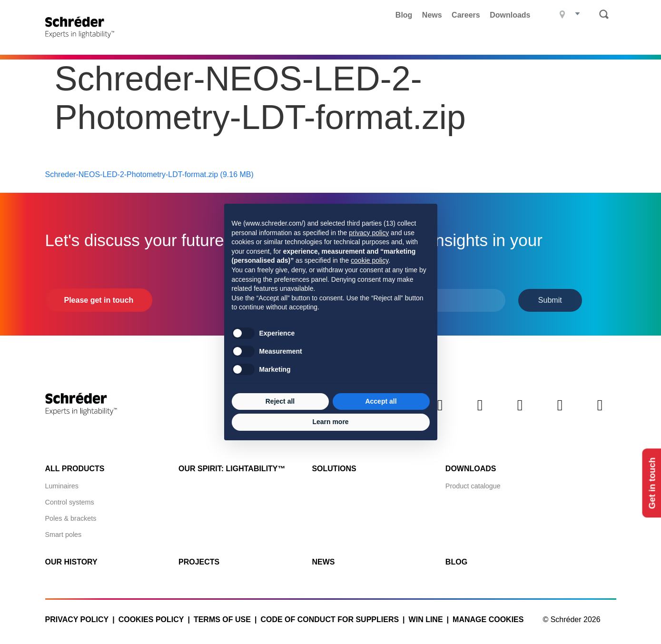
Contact (590, 40)
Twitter (480, 412)
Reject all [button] (280, 401)
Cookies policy (151, 619)
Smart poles (64, 534)
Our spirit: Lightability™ (232, 468)
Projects (304, 40)
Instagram (560, 412)
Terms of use (222, 619)
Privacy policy (77, 619)
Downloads (510, 15)
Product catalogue (473, 485)
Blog (404, 15)
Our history (71, 561)
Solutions (334, 468)
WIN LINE (426, 619)
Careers (466, 15)
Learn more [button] (330, 422)
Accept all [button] (381, 401)
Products (247, 40)
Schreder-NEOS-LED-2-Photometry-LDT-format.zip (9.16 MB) (149, 173)
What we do (365, 40)
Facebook (520, 412)
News (432, 15)
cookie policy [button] (370, 260)
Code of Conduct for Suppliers (330, 619)
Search (604, 14)
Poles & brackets (71, 517)
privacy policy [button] (369, 233)
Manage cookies (488, 619)
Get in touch (651, 483)
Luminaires (62, 485)
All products (75, 468)
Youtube (600, 412)
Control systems (70, 501)
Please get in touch (99, 299)
